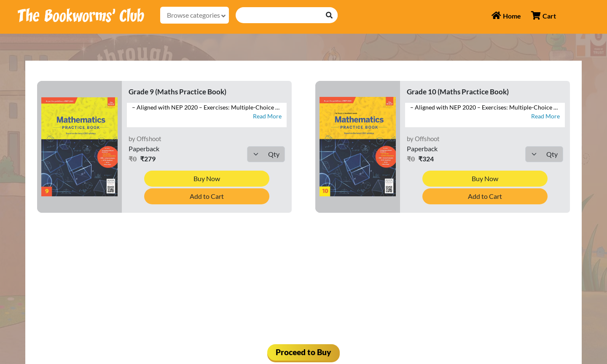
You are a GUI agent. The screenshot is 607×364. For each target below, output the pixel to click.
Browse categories (196, 15)
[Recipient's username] (279, 15)
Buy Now (207, 178)
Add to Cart (207, 196)
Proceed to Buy (303, 352)
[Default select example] (266, 154)
